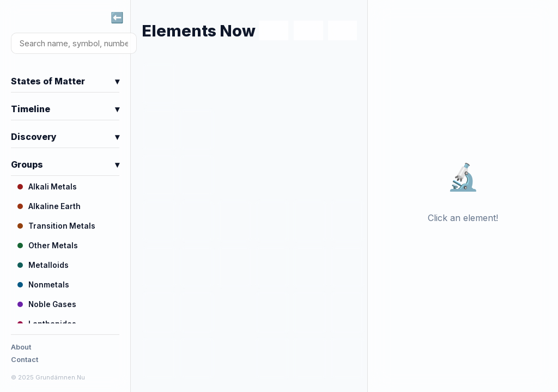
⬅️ (117, 17)
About (21, 347)
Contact (25, 360)
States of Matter (65, 81)
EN (274, 31)
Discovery (65, 137)
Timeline (65, 109)
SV (308, 31)
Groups (65, 164)
